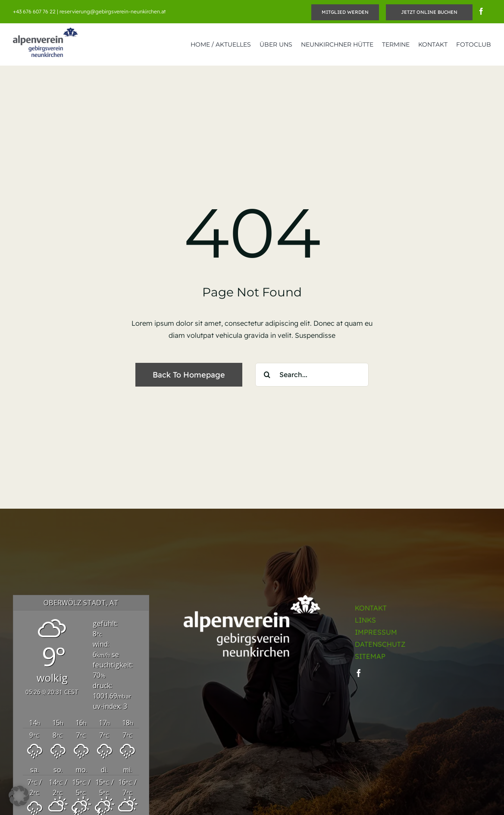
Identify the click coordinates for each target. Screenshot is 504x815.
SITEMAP (370, 656)
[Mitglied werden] (345, 12)
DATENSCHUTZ (380, 644)
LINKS (365, 620)
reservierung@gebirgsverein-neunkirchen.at (113, 11)
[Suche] (267, 375)
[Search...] (312, 375)
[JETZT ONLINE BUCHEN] (429, 12)
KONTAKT (371, 608)
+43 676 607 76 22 (34, 11)
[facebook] (481, 11)
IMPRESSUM (376, 632)
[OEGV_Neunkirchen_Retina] (45, 31)
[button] (19, 796)
